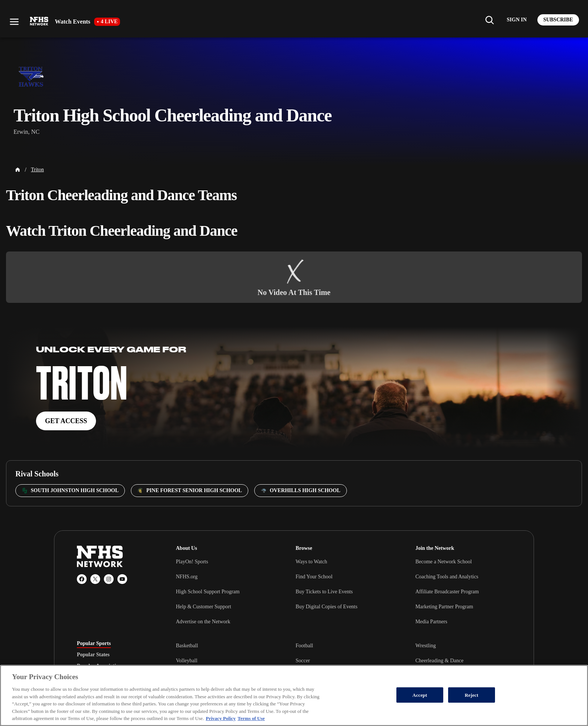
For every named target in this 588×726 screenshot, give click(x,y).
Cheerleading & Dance (439, 661)
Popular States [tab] (93, 655)
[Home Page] (18, 170)
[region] (294, 695)
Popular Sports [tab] (94, 644)
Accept (420, 695)
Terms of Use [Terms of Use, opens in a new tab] (251, 718)
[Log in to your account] (517, 20)
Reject (471, 695)
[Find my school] (489, 20)
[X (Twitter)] (95, 579)
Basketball (187, 646)
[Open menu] (14, 22)
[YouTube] (122, 579)
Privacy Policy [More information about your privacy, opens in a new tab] (221, 718)
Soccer (303, 661)
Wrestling (426, 646)
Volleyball (187, 661)
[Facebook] (82, 579)
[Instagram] (109, 579)
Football (304, 646)
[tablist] (114, 655)
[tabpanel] (343, 660)
